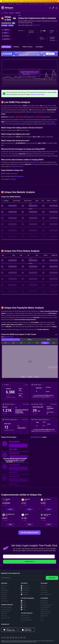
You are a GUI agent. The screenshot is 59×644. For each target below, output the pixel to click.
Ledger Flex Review (25, 616)
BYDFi (13, 122)
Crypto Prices (4, 616)
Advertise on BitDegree (45, 611)
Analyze (10, 509)
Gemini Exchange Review (46, 594)
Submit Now (54, 431)
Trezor (55, 124)
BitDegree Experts (44, 603)
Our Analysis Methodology (46, 605)
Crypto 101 (4, 588)
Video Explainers (19, 176)
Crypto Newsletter (5, 590)
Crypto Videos (4, 597)
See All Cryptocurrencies (29, 532)
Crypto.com (19, 122)
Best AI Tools (4, 614)
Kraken (8, 122)
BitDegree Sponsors (45, 614)
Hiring (42, 618)
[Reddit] (22, 638)
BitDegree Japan (44, 616)
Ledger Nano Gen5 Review (27, 620)
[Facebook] (11, 638)
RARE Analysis (6, 47)
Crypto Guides (4, 592)
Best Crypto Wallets (5, 611)
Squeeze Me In (29, 562)
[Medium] (16, 638)
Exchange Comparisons (6, 609)
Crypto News (14, 173)
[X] (2, 638)
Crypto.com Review (45, 590)
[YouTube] (8, 638)
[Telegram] (5, 638)
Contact (42, 620)
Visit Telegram (26, 404)
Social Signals (39, 47)
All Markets (16, 47)
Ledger (49, 124)
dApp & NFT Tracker (5, 618)
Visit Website (53, 404)
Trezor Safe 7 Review (25, 618)
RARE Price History (28, 47)
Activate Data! (36, 25)
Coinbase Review (44, 592)
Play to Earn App (5, 601)
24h (44, 31)
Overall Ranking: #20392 (6, 23)
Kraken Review (44, 586)
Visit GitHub (25, 420)
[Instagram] (19, 638)
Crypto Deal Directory (47, 154)
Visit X (26, 385)
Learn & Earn (4, 586)
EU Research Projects (45, 607)
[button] (53, 8)
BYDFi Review (43, 588)
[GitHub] (25, 638)
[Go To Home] (2, 13)
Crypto (6, 13)
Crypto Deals (4, 599)
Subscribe (52, 578)
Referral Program (44, 609)
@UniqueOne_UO (9, 337)
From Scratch (12, 179)
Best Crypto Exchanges (6, 607)
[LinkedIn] (13, 638)
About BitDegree (44, 601)
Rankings (12, 13)
